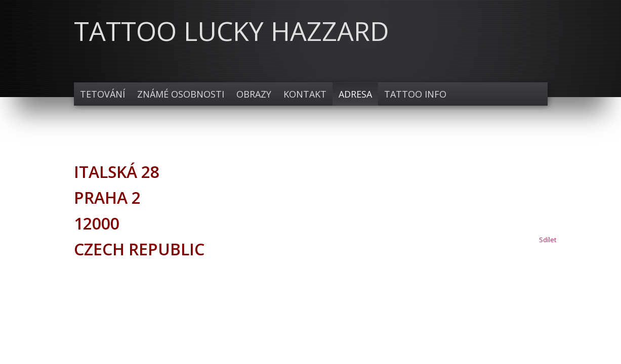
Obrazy (254, 94)
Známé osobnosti (181, 94)
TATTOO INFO (415, 94)
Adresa (355, 94)
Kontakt (305, 94)
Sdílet (548, 240)
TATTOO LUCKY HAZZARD (232, 31)
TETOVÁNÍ (102, 94)
